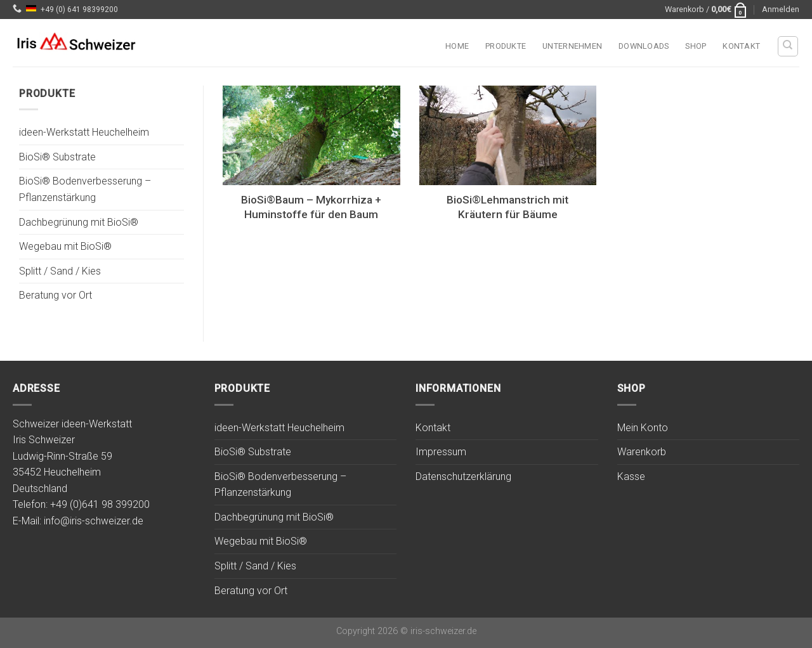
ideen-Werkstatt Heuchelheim (84, 133)
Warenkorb (642, 452)
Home (457, 46)
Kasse (631, 476)
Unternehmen (572, 46)
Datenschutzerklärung (463, 476)
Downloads (644, 46)
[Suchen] (788, 46)
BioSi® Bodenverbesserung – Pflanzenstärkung (85, 190)
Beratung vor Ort (56, 296)
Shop (696, 46)
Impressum (441, 452)
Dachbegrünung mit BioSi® (79, 222)
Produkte (506, 46)
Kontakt (741, 46)
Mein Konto (643, 428)
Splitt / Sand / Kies (60, 271)
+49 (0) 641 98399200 (79, 10)
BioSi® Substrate (57, 157)
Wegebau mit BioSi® (65, 247)
